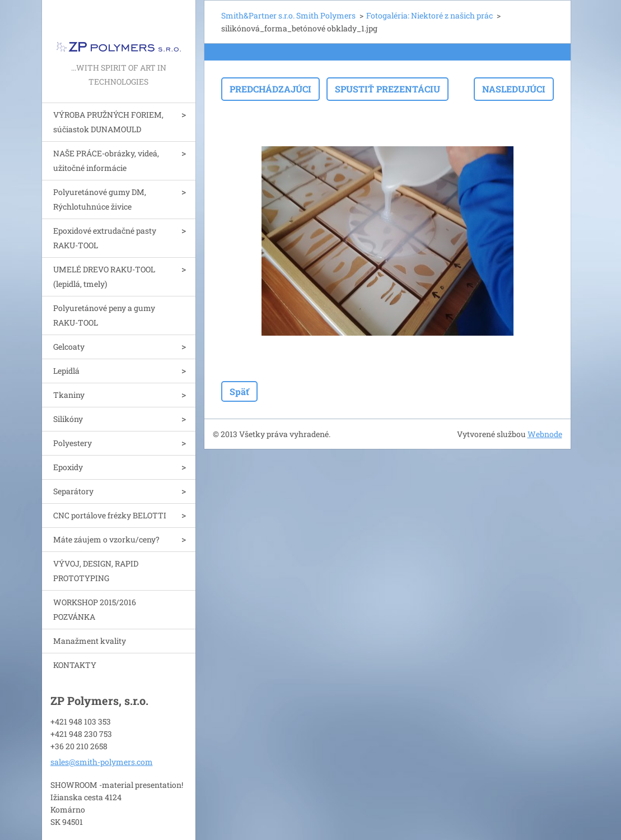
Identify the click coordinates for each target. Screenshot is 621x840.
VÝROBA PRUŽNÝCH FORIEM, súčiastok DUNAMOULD (108, 122)
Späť (239, 391)
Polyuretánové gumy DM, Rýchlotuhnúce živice (100, 199)
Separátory (73, 491)
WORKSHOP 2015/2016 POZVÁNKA (95, 609)
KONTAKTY (75, 665)
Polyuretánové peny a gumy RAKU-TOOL (104, 315)
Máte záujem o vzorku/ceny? (106, 539)
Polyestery (73, 443)
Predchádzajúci (270, 89)
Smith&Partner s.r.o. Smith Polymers (288, 15)
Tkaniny (69, 395)
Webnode (545, 434)
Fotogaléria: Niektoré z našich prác (429, 15)
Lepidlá (66, 371)
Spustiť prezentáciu (387, 89)
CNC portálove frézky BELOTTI (110, 515)
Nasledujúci (514, 89)
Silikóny (68, 419)
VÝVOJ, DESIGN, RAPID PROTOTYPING (96, 571)
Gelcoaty (69, 347)
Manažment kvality (90, 641)
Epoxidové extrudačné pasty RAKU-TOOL (105, 238)
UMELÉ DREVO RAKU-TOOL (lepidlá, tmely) (104, 277)
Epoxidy (68, 467)
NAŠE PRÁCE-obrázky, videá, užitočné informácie (106, 161)
